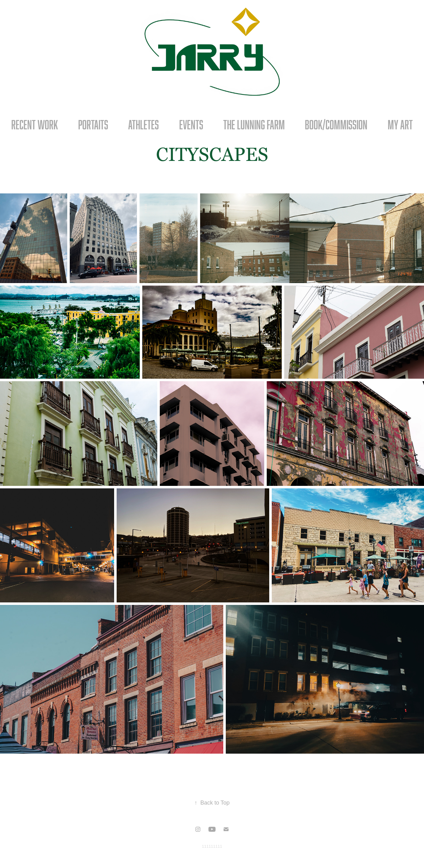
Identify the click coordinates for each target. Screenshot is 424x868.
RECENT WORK (35, 125)
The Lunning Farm (254, 125)
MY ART (400, 125)
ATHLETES (144, 125)
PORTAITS (93, 125)
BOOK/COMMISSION (336, 125)
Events (191, 125)
